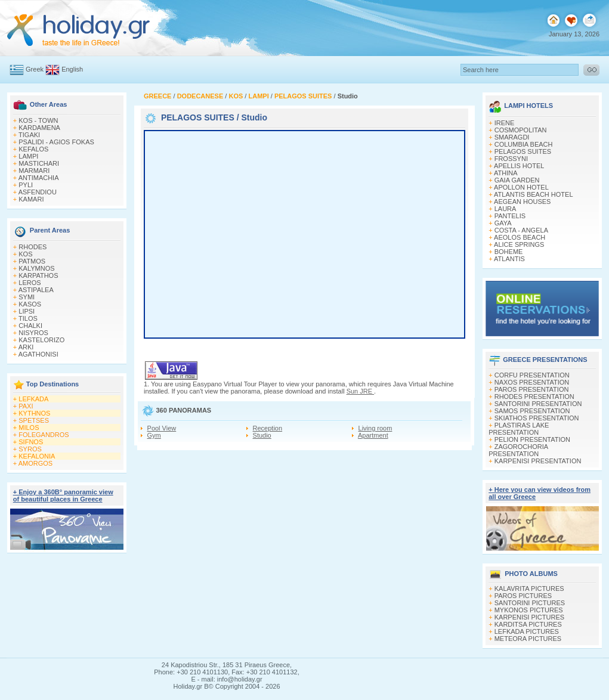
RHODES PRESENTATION (534, 397)
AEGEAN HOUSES (522, 202)
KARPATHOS (38, 275)
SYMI (27, 297)
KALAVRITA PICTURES (529, 589)
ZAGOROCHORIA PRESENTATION (518, 450)
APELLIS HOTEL (519, 166)
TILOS (28, 318)
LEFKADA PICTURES (527, 631)
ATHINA (506, 173)
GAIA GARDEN (517, 180)
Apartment (373, 435)
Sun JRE (360, 391)
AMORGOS (35, 463)
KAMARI (31, 199)
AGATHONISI (38, 354)
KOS (25, 254)
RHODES (33, 247)
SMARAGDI (512, 137)
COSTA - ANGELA (521, 230)
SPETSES (34, 420)
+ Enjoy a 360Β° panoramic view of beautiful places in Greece (63, 495)
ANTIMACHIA (39, 178)
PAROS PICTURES (523, 596)
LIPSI (27, 311)
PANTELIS (510, 216)
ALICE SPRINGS (519, 244)
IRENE (505, 123)
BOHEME (509, 252)
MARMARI (34, 171)
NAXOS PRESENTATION (532, 382)
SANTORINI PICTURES (530, 603)
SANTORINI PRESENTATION (538, 404)
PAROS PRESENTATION (532, 389)
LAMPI (28, 156)
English (72, 69)
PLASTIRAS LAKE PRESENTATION (519, 429)
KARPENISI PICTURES (529, 617)
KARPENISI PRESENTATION (538, 461)
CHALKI (30, 326)
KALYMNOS (36, 268)
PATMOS (32, 261)
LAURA (506, 209)
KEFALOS (33, 149)
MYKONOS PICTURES (529, 610)
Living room (375, 428)
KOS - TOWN (38, 120)
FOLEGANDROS (44, 435)
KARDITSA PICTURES (528, 624)
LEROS (30, 283)
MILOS (29, 428)
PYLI (26, 185)
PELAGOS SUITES (198, 117)
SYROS (30, 449)
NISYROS (33, 333)
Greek (35, 69)
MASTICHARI (39, 163)
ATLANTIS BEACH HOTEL (533, 194)
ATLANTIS (509, 259)
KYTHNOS (34, 413)
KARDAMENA (39, 128)
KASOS (30, 304)
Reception (268, 428)
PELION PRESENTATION (532, 439)
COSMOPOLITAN (521, 130)
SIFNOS (31, 442)
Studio (262, 435)
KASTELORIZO (41, 340)
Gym (154, 435)
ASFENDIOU (38, 192)
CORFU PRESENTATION (532, 375)
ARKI (26, 347)
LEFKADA (33, 399)
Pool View (162, 428)
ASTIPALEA (36, 290)
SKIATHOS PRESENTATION (537, 418)
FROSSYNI (511, 159)
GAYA (503, 223)
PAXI (26, 406)
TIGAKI (29, 135)
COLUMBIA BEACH (524, 144)
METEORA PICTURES (528, 639)
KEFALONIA (37, 456)
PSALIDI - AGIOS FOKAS (56, 142)
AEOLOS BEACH (520, 237)
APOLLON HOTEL (521, 187)
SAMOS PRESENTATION (532, 411)
